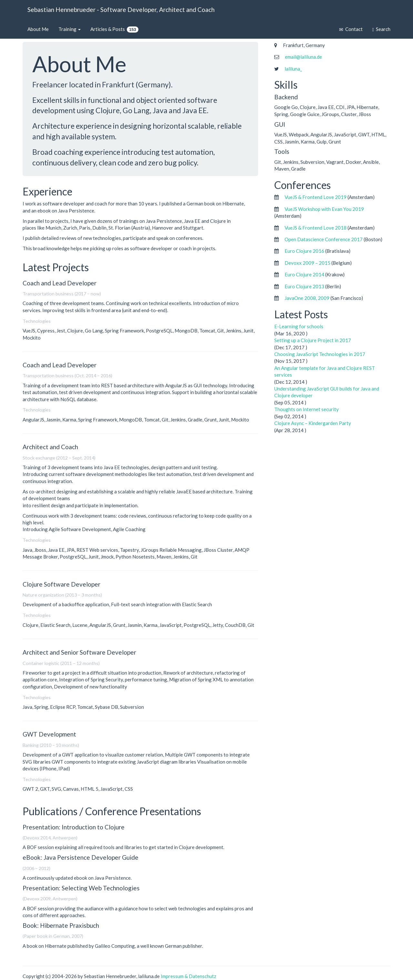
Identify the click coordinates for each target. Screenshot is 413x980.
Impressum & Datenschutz (188, 976)
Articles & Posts (114, 29)
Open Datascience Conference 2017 (324, 239)
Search (381, 29)
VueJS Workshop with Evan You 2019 (324, 209)
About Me (38, 29)
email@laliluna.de (303, 57)
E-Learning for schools (299, 326)
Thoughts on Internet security (307, 409)
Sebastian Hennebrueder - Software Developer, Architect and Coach (121, 10)
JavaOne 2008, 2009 (307, 298)
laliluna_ (293, 69)
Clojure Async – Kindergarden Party (313, 423)
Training (70, 29)
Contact (351, 29)
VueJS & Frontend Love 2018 (316, 228)
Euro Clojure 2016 (304, 251)
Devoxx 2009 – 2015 (307, 263)
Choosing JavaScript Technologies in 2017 (320, 354)
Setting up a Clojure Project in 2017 (313, 340)
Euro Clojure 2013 (304, 286)
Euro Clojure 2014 (304, 274)
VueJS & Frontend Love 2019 (316, 197)
